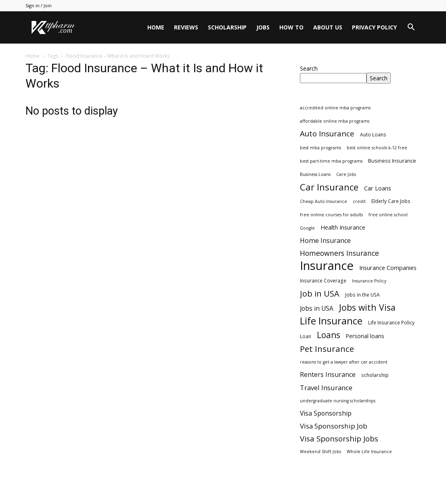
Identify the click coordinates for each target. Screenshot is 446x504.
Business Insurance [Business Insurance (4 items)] (392, 161)
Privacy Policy (374, 27)
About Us (328, 27)
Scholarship (227, 27)
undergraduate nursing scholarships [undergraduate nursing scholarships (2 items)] (338, 401)
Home (156, 27)
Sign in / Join (39, 5)
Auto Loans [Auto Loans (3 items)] (373, 134)
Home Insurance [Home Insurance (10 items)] (325, 241)
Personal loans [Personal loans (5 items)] (365, 336)
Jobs (263, 27)
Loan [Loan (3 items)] (306, 336)
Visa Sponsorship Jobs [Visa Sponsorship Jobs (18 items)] (339, 438)
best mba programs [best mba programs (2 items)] (320, 148)
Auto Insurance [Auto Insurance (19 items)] (327, 134)
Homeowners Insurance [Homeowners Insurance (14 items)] (339, 253)
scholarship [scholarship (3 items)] (375, 375)
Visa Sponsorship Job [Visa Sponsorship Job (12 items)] (334, 426)
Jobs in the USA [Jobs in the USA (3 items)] (362, 295)
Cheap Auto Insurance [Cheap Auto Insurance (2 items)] (324, 201)
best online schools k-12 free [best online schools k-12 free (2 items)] (377, 148)
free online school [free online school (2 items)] (388, 215)
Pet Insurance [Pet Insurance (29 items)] (327, 349)
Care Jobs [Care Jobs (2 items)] (346, 174)
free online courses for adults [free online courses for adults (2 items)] (331, 215)
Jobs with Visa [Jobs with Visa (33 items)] (367, 307)
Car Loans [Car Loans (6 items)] (378, 188)
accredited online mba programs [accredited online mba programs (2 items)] (335, 108)
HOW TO (291, 27)
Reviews (186, 27)
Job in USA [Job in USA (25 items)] (320, 294)
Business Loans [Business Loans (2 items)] (315, 174)
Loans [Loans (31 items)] (329, 335)
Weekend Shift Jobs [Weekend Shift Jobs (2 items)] (320, 452)
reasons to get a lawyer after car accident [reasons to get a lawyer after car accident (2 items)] (344, 362)
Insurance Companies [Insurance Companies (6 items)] (388, 268)
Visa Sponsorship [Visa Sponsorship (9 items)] (326, 413)
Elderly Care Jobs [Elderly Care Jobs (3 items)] (391, 201)
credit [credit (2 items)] (359, 201)
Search (309, 68)
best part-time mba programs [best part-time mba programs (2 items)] (331, 161)
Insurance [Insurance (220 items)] (327, 266)
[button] (411, 28)
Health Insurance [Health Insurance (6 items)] (343, 227)
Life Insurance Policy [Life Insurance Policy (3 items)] (391, 322)
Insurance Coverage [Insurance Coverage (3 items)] (323, 280)
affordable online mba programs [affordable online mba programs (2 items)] (335, 121)
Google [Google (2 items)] (307, 228)
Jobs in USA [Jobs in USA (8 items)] (317, 308)
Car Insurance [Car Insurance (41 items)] (329, 187)
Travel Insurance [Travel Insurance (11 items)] (326, 388)
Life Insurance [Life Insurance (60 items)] (331, 321)
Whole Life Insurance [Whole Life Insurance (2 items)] (369, 452)
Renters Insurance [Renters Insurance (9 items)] (328, 375)
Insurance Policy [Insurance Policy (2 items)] (369, 281)
